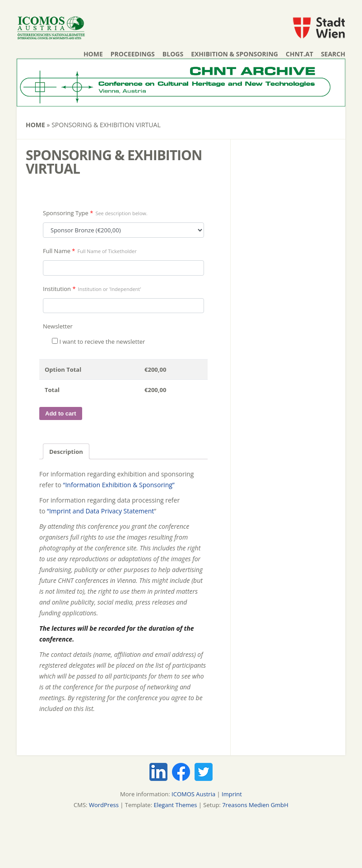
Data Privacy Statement (120, 511)
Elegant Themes (175, 805)
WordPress (104, 805)
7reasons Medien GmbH (255, 805)
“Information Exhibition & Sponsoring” (119, 485)
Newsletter (58, 326)
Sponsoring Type (95, 213)
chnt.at (299, 54)
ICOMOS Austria (193, 794)
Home (93, 54)
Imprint (232, 794)
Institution (92, 289)
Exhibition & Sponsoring (234, 54)
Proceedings (133, 54)
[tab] (66, 451)
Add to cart (61, 413)
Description (66, 452)
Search (333, 54)
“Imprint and (66, 511)
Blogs (173, 54)
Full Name (90, 251)
